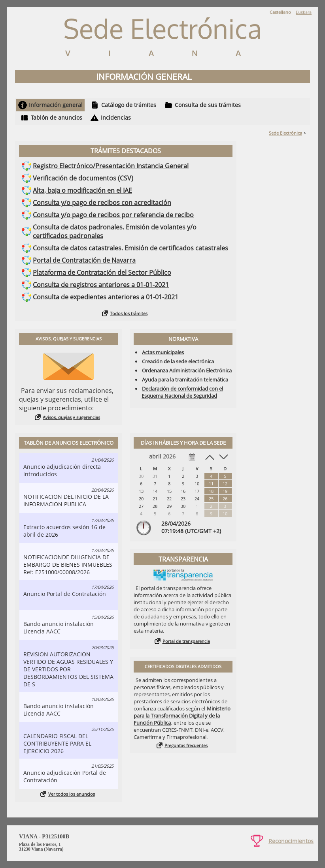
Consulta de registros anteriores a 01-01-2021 (101, 285)
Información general (56, 105)
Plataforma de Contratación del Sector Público (102, 272)
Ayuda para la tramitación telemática (185, 380)
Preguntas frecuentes (186, 745)
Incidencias (116, 117)
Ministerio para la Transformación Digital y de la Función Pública (182, 716)
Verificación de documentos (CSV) (83, 178)
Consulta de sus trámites (208, 105)
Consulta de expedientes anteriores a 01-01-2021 (106, 297)
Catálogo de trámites (129, 105)
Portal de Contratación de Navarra (84, 260)
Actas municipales (163, 352)
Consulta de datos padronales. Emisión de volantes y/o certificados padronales (115, 231)
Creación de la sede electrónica (178, 361)
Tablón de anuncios (57, 117)
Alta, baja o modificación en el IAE (82, 190)
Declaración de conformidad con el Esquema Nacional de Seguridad (182, 392)
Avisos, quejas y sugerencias (71, 417)
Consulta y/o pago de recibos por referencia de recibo (113, 215)
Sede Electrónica (285, 133)
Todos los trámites (129, 313)
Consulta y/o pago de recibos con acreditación (102, 203)
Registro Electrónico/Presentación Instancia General (111, 166)
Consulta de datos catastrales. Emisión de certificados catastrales (130, 248)
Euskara (304, 12)
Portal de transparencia (186, 641)
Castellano (280, 12)
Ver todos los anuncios (72, 794)
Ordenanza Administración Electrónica (187, 370)
